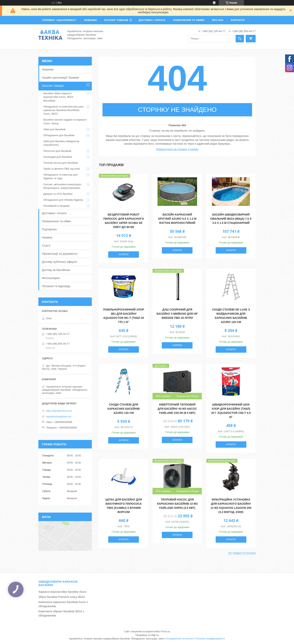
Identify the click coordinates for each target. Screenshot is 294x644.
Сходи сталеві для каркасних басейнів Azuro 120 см (124, 409)
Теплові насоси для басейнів (61, 163)
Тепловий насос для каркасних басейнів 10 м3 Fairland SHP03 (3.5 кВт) (177, 504)
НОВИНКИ (90, 20)
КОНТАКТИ (238, 20)
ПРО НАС (218, 20)
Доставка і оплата (54, 213)
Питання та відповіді (56, 286)
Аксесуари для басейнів (58, 157)
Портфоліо (49, 229)
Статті (46, 246)
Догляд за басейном (56, 270)
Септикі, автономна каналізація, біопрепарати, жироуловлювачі (62, 186)
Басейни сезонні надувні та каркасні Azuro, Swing (65, 121)
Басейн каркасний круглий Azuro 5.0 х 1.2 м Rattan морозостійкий (177, 219)
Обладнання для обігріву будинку (63, 200)
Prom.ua (165, 632)
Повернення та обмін (56, 221)
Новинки (48, 69)
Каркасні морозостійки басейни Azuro (62, 592)
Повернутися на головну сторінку (177, 149)
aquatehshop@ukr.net (59, 417)
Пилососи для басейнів (57, 151)
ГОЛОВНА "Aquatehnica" (59, 20)
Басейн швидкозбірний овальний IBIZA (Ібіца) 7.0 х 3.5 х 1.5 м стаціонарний (231, 219)
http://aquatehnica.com (59, 411)
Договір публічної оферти (59, 262)
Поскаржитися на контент (180, 639)
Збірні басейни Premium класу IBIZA (62, 597)
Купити (124, 255)
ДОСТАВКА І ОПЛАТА (152, 20)
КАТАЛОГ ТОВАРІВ (116, 20)
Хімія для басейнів (54, 129)
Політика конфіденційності (210, 639)
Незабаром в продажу (56, 206)
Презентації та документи (60, 254)
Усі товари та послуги (242, 553)
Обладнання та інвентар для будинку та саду (60, 176)
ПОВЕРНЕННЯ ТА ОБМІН (189, 20)
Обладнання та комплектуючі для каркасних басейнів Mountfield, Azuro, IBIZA (63, 110)
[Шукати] (240, 39)
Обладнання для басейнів (59, 135)
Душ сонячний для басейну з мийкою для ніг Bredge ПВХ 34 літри (177, 314)
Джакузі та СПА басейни (58, 194)
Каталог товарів (53, 86)
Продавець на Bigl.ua (147, 635)
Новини (47, 237)
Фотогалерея (51, 278)
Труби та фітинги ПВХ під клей (62, 169)
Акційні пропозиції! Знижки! (61, 77)
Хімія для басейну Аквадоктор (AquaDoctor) (61, 143)
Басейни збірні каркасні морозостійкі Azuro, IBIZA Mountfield (58, 97)
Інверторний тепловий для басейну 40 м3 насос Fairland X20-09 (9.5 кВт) (177, 409)
